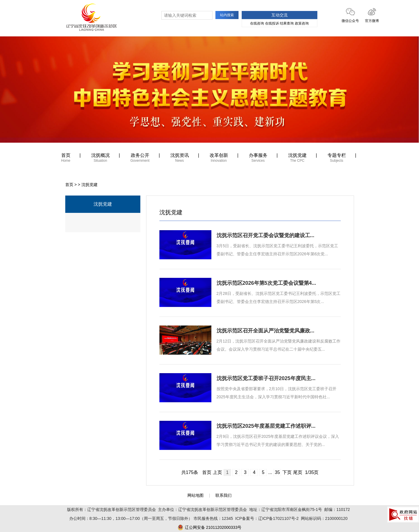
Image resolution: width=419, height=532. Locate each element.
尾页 (298, 472)
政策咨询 (302, 23)
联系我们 (224, 495)
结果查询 (287, 23)
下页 (287, 472)
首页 (66, 159)
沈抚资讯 (180, 159)
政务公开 (140, 159)
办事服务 (258, 159)
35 (278, 472)
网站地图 (195, 495)
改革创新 (219, 159)
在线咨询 (257, 23)
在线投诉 (272, 23)
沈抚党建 (297, 159)
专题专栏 (337, 159)
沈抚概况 (100, 159)
